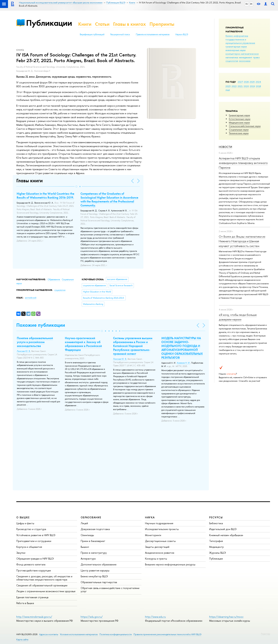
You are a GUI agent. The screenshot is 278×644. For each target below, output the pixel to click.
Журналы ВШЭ (218, 553)
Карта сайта (22, 639)
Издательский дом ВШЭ (223, 529)
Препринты (162, 24)
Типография (216, 541)
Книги (85, 24)
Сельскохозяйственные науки (245, 126)
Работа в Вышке (25, 603)
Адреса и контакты (49, 634)
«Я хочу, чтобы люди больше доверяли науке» (238, 317)
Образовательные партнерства (99, 582)
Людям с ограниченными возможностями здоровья (46, 591)
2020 (246, 86)
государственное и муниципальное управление (240, 41)
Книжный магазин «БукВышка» (226, 535)
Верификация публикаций (92, 34)
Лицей (84, 523)
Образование (54, 279)
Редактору (266, 634)
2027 (240, 82)
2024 (258, 82)
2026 (246, 82)
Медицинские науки (239, 122)
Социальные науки (239, 130)
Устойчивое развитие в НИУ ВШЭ (36, 535)
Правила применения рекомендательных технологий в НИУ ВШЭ (167, 634)
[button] (76, 187)
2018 (258, 86)
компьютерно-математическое (242, 54)
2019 (252, 86)
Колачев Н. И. (184, 363)
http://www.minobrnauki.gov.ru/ (34, 617)
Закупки (21, 553)
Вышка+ (85, 547)
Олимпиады (87, 535)
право (256, 57)
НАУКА (150, 517)
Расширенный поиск (120, 34)
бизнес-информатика (237, 36)
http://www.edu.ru (155, 617)
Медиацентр (216, 547)
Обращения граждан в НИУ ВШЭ (35, 559)
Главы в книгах (130, 24)
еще (228, 90)
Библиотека (216, 523)
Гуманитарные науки (239, 115)
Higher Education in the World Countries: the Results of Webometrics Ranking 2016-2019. (45, 196)
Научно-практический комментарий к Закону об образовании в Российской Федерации (83, 344)
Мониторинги (153, 535)
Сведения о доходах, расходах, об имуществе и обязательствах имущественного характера (44, 578)
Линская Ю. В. (24, 351)
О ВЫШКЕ (23, 517)
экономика (245, 61)
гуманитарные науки (236, 46)
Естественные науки (240, 119)
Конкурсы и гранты (156, 559)
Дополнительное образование (99, 564)
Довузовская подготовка (95, 529)
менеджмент (246, 57)
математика (232, 57)
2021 (240, 86)
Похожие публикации (41, 325)
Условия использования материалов (79, 634)
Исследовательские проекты (162, 529)
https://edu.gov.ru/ (92, 617)
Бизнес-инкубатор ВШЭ (94, 576)
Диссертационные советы (160, 541)
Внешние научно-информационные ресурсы (170, 564)
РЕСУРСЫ (216, 517)
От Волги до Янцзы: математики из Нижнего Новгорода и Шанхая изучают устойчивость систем (242, 241)
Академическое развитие (160, 553)
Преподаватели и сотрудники (34, 541)
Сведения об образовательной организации (42, 585)
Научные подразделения (159, 523)
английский (31, 298)
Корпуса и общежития (29, 547)
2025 (252, 82)
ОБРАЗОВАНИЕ (91, 517)
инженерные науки (236, 50)
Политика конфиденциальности (116, 634)
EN (251, 4)
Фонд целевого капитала (31, 564)
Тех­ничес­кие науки (239, 133)
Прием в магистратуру (94, 553)
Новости (225, 147)
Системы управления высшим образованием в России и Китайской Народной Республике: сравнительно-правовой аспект (133, 346)
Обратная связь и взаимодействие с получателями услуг (110, 590)
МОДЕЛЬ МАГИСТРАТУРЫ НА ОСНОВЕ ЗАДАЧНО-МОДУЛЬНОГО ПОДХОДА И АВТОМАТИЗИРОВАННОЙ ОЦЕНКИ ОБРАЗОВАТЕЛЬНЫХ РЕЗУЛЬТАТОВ (182, 348)
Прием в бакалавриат (93, 541)
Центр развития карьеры (95, 570)
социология (232, 61)
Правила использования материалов (153, 34)
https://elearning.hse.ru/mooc (226, 617)
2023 (228, 86)
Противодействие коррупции (34, 570)
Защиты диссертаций (157, 547)
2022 (234, 86)
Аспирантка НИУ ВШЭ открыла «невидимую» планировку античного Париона (243, 163)
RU (247, 4)
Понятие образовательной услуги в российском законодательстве (35, 342)
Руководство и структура (31, 529)
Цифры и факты (25, 523)
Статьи (102, 24)
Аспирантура (88, 559)
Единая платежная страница (32, 597)
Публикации (49, 23)
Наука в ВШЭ (182, 34)
